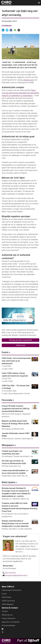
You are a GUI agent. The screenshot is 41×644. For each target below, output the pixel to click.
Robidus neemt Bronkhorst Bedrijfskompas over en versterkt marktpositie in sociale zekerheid (15, 524)
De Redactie (7, 26)
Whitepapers (8, 445)
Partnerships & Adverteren (11, 590)
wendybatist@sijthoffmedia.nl (16, 575)
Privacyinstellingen (9, 625)
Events (5, 352)
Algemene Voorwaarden (11, 622)
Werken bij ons (7, 615)
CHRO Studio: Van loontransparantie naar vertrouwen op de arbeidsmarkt (16, 361)
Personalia (7, 400)
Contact (5, 611)
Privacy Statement (9, 618)
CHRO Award (6, 597)
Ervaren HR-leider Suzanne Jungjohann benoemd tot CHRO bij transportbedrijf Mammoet (16, 409)
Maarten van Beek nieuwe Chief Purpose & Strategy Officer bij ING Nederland (15, 424)
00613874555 (10, 573)
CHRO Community (8, 601)
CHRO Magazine (8, 604)
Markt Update (8, 482)
